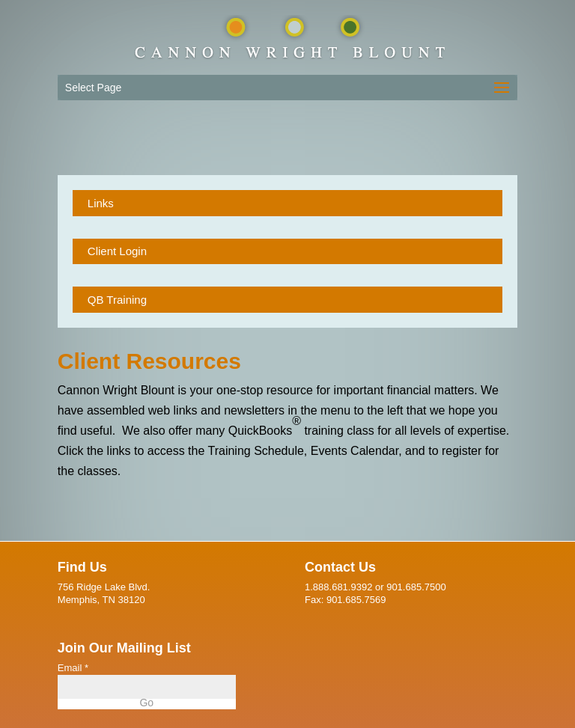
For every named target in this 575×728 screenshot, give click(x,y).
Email (73, 668)
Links (101, 203)
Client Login (117, 251)
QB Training (117, 300)
